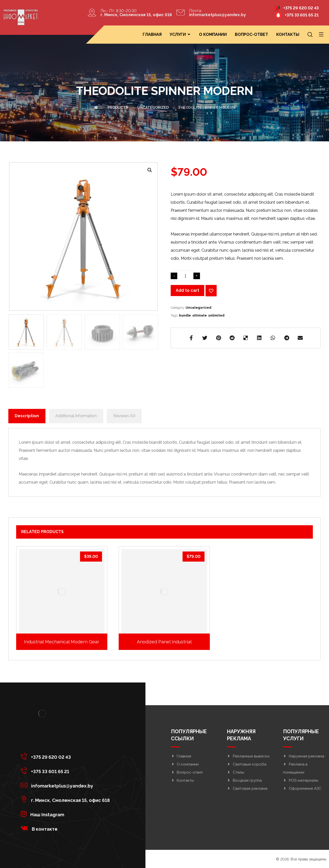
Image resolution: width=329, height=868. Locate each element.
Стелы (236, 772)
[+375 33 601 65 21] (67, 771)
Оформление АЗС (302, 788)
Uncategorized (198, 308)
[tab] (27, 416)
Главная (181, 756)
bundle (185, 315)
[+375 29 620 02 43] (67, 756)
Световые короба (247, 764)
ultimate (200, 315)
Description (27, 416)
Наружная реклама (304, 756)
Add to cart (187, 290)
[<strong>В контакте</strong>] (67, 828)
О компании (185, 764)
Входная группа (244, 780)
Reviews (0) (124, 416)
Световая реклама (247, 788)
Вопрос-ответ (187, 772)
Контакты (182, 780)
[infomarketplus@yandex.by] (67, 785)
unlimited (216, 315)
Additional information (76, 416)
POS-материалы (301, 780)
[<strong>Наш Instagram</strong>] (67, 814)
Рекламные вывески (248, 756)
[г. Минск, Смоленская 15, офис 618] (67, 799)
